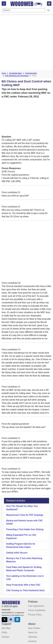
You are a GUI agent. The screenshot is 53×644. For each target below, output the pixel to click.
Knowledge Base (15, 73)
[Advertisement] (26, 43)
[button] (5, 620)
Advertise (33, 637)
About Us (33, 632)
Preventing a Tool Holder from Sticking (25, 529)
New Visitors (34, 628)
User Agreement (36, 606)
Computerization (31, 73)
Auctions (32, 641)
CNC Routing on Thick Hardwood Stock (25, 590)
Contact (5, 637)
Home (4, 73)
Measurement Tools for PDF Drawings (25, 515)
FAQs (4, 632)
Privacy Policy (35, 615)
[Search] (24, 10)
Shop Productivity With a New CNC (23, 585)
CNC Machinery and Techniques (17, 76)
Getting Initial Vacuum (17, 553)
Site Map (6, 628)
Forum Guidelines (37, 610)
